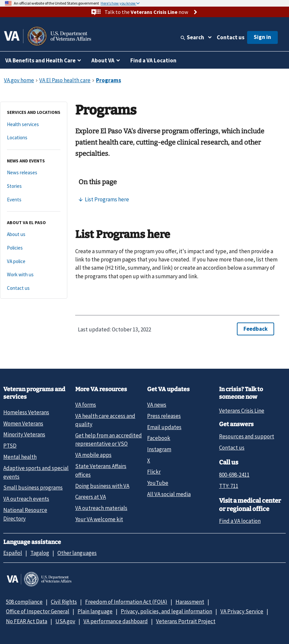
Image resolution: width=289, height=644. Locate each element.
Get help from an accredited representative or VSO (109, 440)
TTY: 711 (229, 486)
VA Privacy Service (242, 611)
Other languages (77, 553)
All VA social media (169, 494)
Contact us (231, 37)
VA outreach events (26, 499)
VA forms (86, 405)
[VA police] (34, 262)
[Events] (34, 200)
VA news (157, 405)
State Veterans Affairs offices (101, 470)
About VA (103, 60)
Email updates (164, 427)
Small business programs (33, 488)
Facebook (159, 438)
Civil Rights (64, 602)
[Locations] (34, 138)
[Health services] (34, 125)
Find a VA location (240, 521)
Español (13, 553)
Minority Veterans (24, 434)
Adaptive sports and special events (36, 472)
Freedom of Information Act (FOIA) (126, 602)
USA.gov (65, 621)
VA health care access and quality (105, 420)
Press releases (164, 416)
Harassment (190, 602)
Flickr (154, 472)
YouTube (158, 483)
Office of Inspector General (38, 611)
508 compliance (24, 602)
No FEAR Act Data (27, 621)
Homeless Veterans (26, 412)
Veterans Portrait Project (186, 621)
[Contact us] (34, 288)
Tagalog (40, 553)
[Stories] (34, 186)
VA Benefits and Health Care (40, 60)
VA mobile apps (93, 455)
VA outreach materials (101, 508)
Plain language (95, 611)
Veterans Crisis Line (242, 411)
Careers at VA (91, 497)
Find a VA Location (153, 60)
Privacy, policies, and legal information (166, 611)
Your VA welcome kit (99, 519)
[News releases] (34, 173)
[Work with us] (34, 275)
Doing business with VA (102, 486)
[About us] (34, 235)
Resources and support (247, 436)
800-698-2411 (234, 475)
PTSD (10, 446)
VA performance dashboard (116, 621)
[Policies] (34, 248)
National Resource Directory (25, 514)
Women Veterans (23, 424)
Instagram (159, 449)
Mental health (20, 457)
